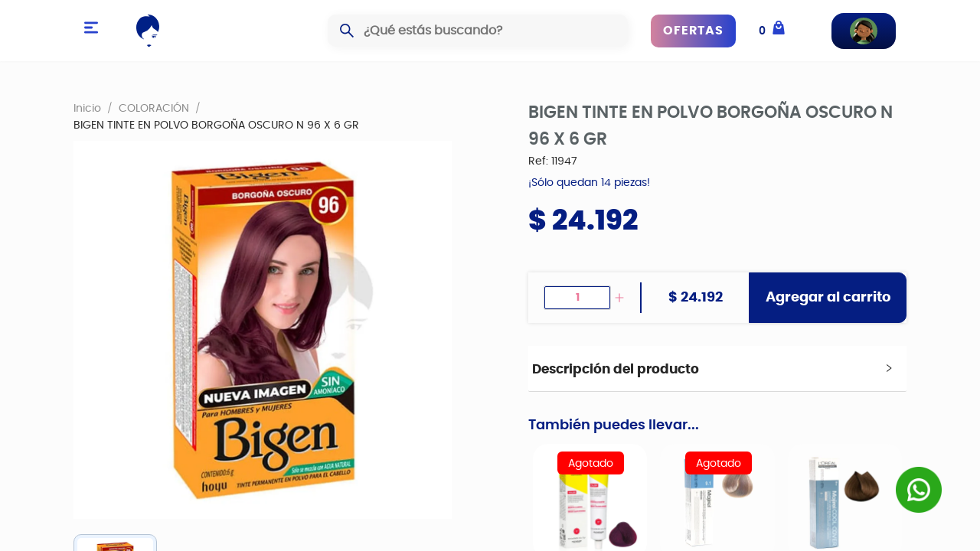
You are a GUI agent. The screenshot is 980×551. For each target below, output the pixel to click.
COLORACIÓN (154, 108)
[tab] (717, 369)
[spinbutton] (577, 298)
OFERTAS (693, 31)
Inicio (87, 108)
